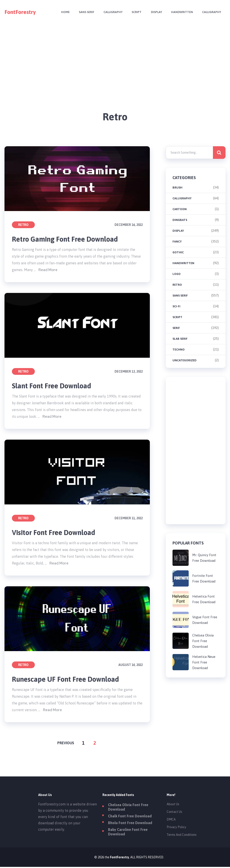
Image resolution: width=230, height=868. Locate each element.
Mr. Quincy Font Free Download (204, 558)
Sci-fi (176, 306)
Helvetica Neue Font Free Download (204, 662)
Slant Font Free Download (53, 386)
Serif (176, 328)
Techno (179, 350)
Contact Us (174, 813)
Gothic (178, 252)
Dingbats (180, 220)
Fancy (177, 242)
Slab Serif (180, 339)
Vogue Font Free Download (205, 620)
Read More (48, 270)
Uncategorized (185, 360)
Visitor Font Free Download (55, 533)
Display (155, 12)
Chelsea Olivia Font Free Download (203, 641)
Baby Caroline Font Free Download (128, 833)
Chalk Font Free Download (130, 817)
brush (177, 188)
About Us (173, 805)
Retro (23, 225)
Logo (177, 274)
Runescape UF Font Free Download (67, 680)
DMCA (171, 821)
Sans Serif (83, 12)
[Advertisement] (115, 56)
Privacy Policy (176, 828)
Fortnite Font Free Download (204, 578)
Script (134, 12)
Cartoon (180, 209)
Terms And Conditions (182, 836)
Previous (66, 744)
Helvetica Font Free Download (204, 599)
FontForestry (20, 12)
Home (61, 12)
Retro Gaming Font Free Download (67, 239)
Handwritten (181, 12)
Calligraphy (110, 12)
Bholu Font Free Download (130, 824)
